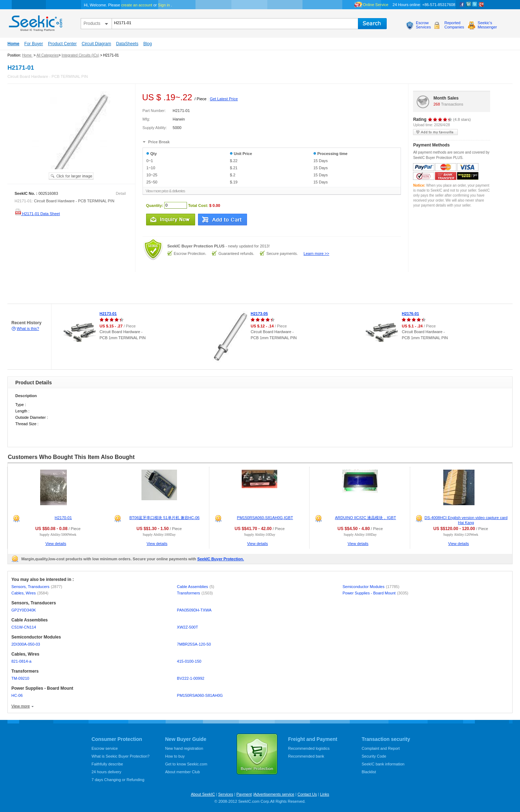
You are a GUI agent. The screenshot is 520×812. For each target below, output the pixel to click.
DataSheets (127, 44)
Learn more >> (316, 253)
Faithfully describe (108, 764)
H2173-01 (108, 314)
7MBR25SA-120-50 (194, 644)
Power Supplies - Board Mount (376, 593)
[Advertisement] (129, 288)
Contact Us (307, 794)
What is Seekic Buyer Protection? (121, 756)
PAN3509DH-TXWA (194, 610)
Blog (148, 44)
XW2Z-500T (187, 627)
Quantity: (155, 205)
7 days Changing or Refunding (118, 780)
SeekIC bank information (383, 764)
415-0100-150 (189, 661)
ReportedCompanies (454, 25)
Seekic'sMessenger (487, 25)
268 (436, 104)
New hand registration (184, 748)
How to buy (175, 756)
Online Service (376, 5)
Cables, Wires (30, 593)
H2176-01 (410, 314)
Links (325, 794)
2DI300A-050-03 (26, 644)
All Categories (47, 55)
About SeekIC (203, 794)
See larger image (71, 176)
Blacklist (369, 772)
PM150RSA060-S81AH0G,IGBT (265, 518)
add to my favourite (435, 132)
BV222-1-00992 (191, 678)
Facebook (462, 5)
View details (56, 544)
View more (21, 706)
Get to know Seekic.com (186, 764)
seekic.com (35, 22)
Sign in (164, 5)
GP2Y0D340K (24, 610)
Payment (244, 794)
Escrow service (105, 748)
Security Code (374, 756)
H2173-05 (259, 314)
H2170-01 (63, 518)
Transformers (195, 593)
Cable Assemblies (196, 587)
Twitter (475, 5)
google (481, 5)
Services (226, 794)
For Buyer (34, 44)
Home (13, 44)
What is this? (28, 328)
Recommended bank (306, 756)
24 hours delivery (107, 772)
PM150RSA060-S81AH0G (200, 695)
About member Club (183, 772)
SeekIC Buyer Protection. (221, 559)
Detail (121, 193)
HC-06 (17, 695)
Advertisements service (274, 794)
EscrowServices (423, 25)
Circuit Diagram (97, 44)
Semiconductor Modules (371, 587)
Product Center (62, 44)
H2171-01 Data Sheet (37, 214)
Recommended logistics (309, 748)
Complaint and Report (381, 748)
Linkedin (468, 5)
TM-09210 (20, 678)
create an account (137, 5)
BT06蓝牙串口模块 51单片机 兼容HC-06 (164, 518)
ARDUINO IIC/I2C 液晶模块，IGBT (365, 518)
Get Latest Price (224, 99)
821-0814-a (21, 661)
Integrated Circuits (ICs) (80, 55)
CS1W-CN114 (24, 627)
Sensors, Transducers (37, 587)
